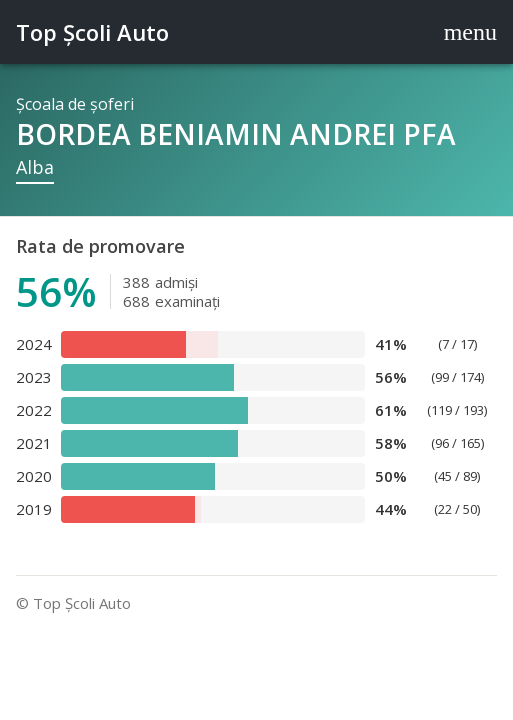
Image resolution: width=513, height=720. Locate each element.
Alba (35, 167)
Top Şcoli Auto (92, 32)
